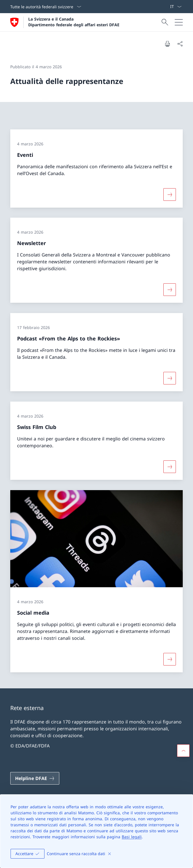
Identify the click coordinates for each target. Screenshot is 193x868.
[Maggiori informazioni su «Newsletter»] (170, 290)
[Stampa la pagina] (167, 44)
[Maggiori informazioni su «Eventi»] (170, 194)
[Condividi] (180, 44)
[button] (183, 751)
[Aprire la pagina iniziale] (65, 22)
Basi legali (132, 837)
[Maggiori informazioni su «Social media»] (170, 659)
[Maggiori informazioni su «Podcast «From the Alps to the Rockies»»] (170, 378)
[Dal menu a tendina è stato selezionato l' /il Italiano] (176, 7)
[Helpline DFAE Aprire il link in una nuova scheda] (35, 778)
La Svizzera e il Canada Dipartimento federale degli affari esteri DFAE (74, 22)
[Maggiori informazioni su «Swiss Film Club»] (170, 467)
